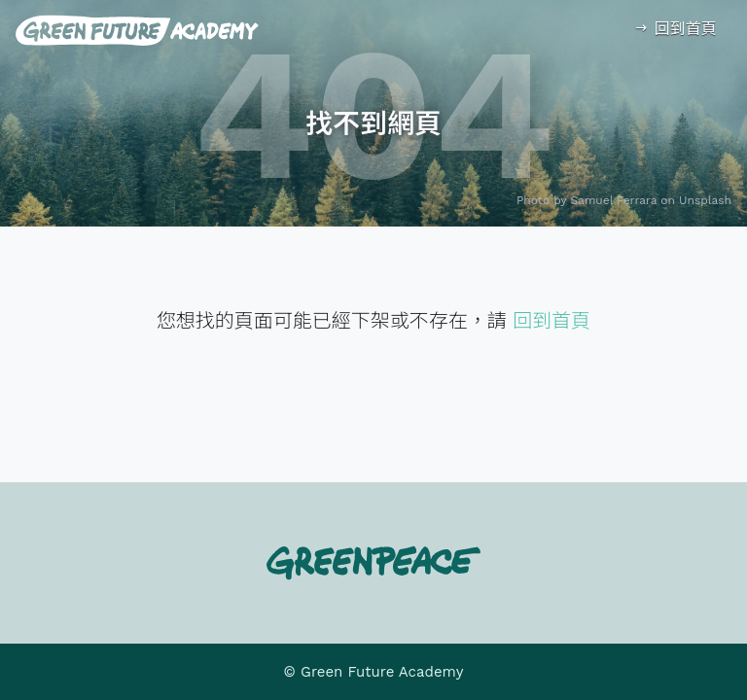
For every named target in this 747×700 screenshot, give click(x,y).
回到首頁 (675, 29)
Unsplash (705, 200)
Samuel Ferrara (614, 200)
